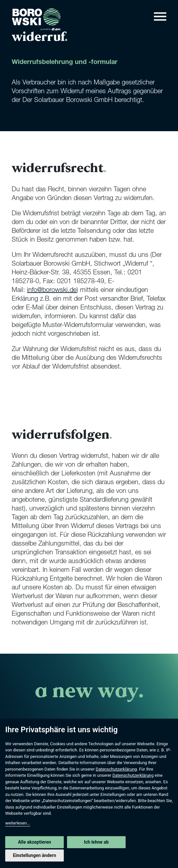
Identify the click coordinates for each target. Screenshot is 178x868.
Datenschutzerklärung (116, 769)
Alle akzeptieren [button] (34, 842)
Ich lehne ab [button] (96, 842)
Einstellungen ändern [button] (35, 855)
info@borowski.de (52, 291)
